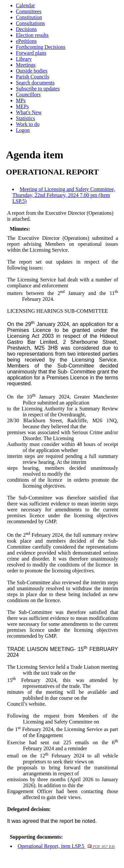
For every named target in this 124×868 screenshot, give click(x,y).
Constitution (29, 17)
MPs (21, 100)
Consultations (30, 23)
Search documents (35, 83)
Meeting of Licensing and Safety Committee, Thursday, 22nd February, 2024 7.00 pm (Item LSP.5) (64, 195)
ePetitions (26, 41)
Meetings (26, 65)
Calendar (25, 5)
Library (24, 59)
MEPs (22, 106)
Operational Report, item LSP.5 (66, 846)
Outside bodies (32, 71)
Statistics (25, 118)
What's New (29, 112)
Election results (32, 35)
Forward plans (31, 53)
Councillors (28, 95)
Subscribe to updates (38, 89)
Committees (29, 11)
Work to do (28, 124)
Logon (23, 130)
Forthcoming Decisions (41, 47)
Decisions (26, 29)
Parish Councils (33, 77)
